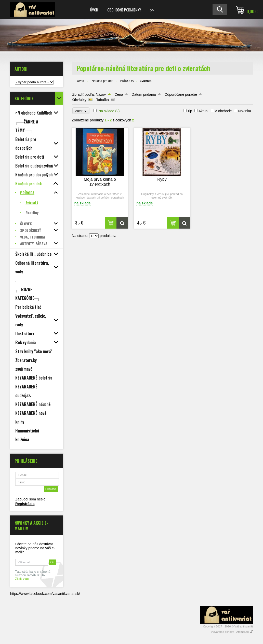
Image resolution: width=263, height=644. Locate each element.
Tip (190, 111)
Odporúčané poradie (181, 94)
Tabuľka (103, 100)
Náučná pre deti (103, 81)
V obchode (223, 111)
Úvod (94, 10)
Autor (81, 111)
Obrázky (79, 100)
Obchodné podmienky (124, 10)
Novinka (245, 111)
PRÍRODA (127, 81)
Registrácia (25, 504)
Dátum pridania (144, 94)
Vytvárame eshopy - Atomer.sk (232, 632)
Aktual (203, 111)
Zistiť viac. (22, 579)
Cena (119, 94)
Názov (101, 94)
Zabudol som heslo (30, 499)
